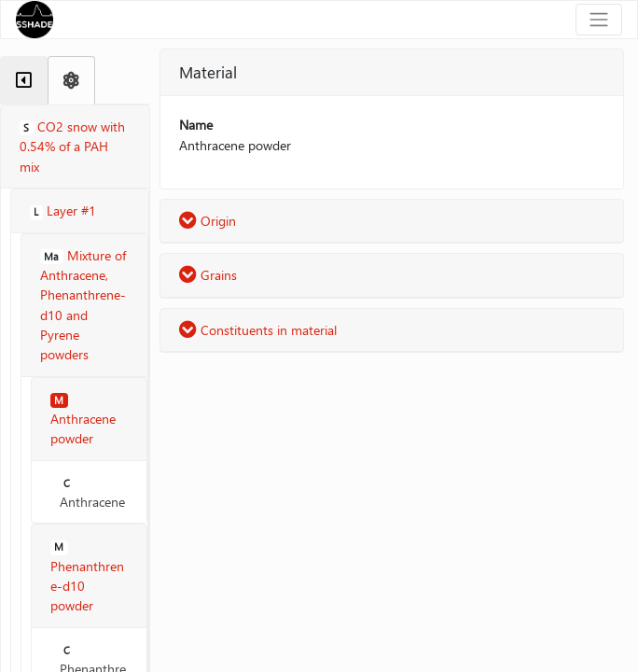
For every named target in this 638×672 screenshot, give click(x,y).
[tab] (24, 80)
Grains (208, 275)
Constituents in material (258, 330)
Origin (208, 221)
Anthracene (92, 493)
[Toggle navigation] (599, 20)
